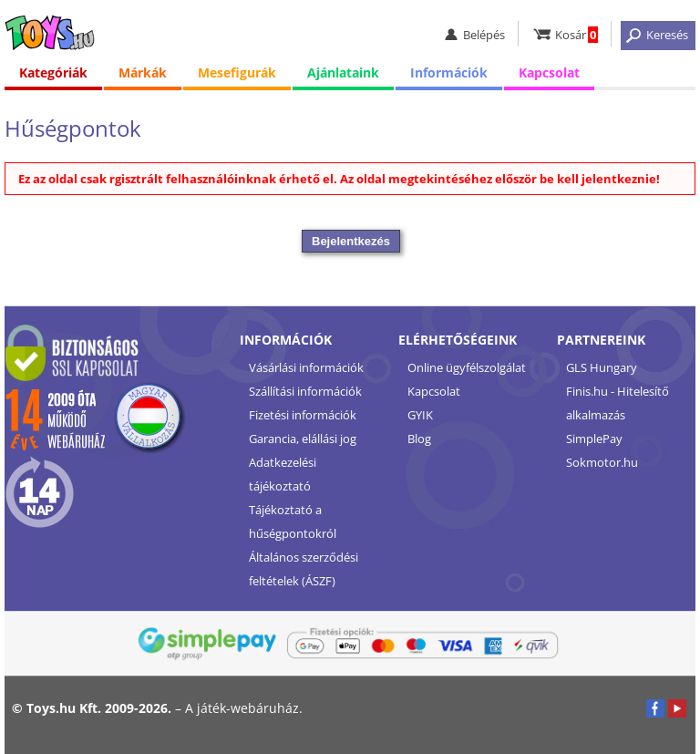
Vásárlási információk (306, 367)
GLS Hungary (602, 367)
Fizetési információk (303, 415)
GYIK (420, 415)
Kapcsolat (549, 72)
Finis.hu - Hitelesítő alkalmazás (618, 403)
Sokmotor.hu (602, 462)
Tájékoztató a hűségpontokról (293, 522)
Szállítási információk (305, 391)
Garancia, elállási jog (303, 439)
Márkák (143, 72)
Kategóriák (53, 72)
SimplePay (594, 439)
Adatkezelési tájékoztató (283, 474)
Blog (419, 439)
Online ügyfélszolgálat (467, 367)
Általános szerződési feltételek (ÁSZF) (304, 569)
